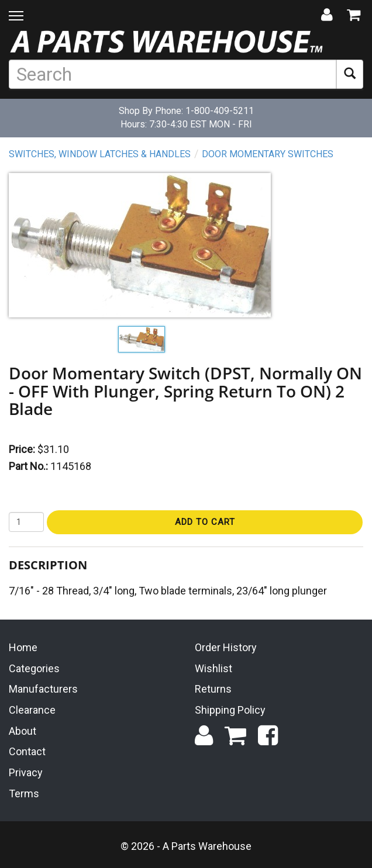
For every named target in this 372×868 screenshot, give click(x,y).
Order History (226, 647)
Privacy (26, 772)
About (23, 731)
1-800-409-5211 (220, 111)
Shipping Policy (230, 710)
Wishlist (213, 668)
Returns (213, 689)
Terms (24, 793)
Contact (27, 751)
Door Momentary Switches (268, 154)
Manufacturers (43, 689)
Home (23, 647)
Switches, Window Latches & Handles (100, 154)
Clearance (32, 710)
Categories (34, 668)
